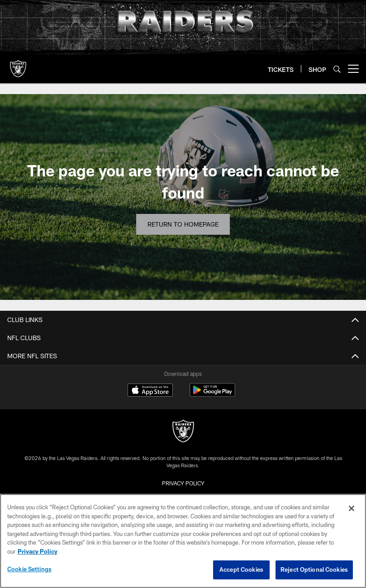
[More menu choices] (353, 69)
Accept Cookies (241, 569)
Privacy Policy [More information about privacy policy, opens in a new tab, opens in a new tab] (38, 551)
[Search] (337, 69)
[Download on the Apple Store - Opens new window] (150, 391)
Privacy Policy (183, 483)
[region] (183, 541)
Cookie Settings (29, 569)
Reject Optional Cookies (314, 569)
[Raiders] (183, 432)
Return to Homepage (183, 224)
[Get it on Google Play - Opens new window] (212, 395)
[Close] (352, 508)
